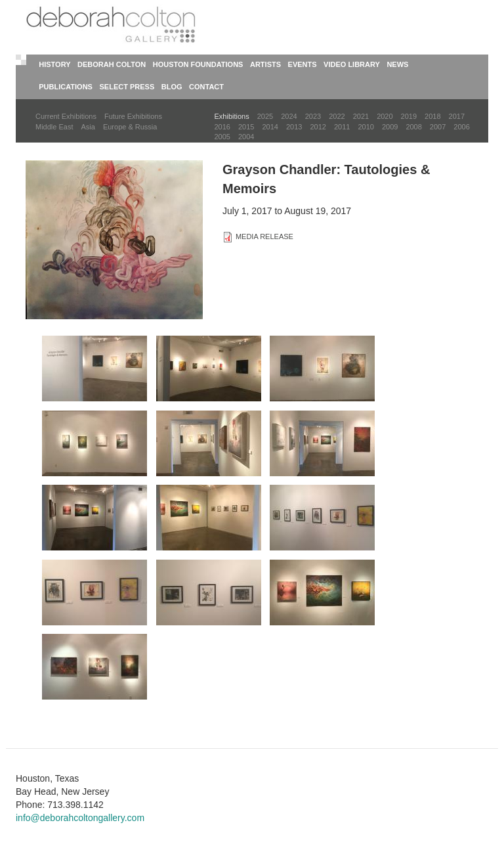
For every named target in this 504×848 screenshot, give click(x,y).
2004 (246, 137)
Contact (206, 87)
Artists (265, 64)
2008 (413, 127)
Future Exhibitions (133, 116)
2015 (246, 127)
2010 (366, 127)
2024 (289, 116)
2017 (457, 116)
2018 (432, 116)
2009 (390, 127)
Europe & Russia (130, 127)
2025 (265, 116)
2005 (222, 137)
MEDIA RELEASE (264, 236)
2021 (361, 116)
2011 (342, 127)
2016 (222, 127)
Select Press (127, 87)
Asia (88, 127)
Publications (66, 87)
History (54, 64)
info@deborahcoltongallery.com (80, 818)
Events (303, 64)
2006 (461, 127)
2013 (294, 127)
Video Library (352, 64)
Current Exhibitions (66, 116)
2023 (313, 116)
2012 (318, 127)
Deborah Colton (112, 64)
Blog (172, 87)
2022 (337, 116)
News (397, 64)
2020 (385, 116)
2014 (270, 127)
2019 (409, 116)
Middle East (54, 127)
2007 (438, 127)
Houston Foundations (198, 64)
